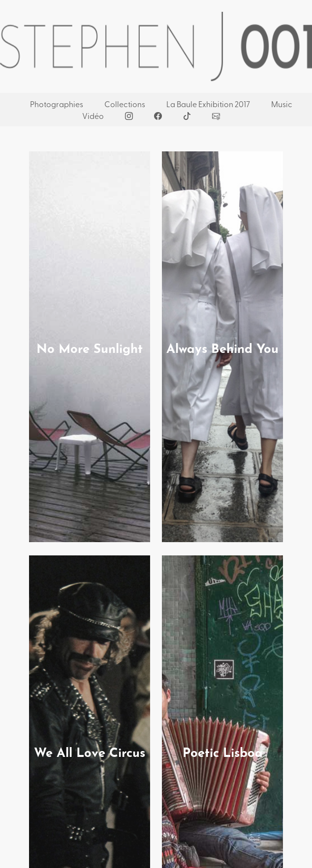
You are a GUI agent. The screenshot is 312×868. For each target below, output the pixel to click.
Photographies (57, 104)
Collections (125, 104)
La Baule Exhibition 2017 (208, 104)
